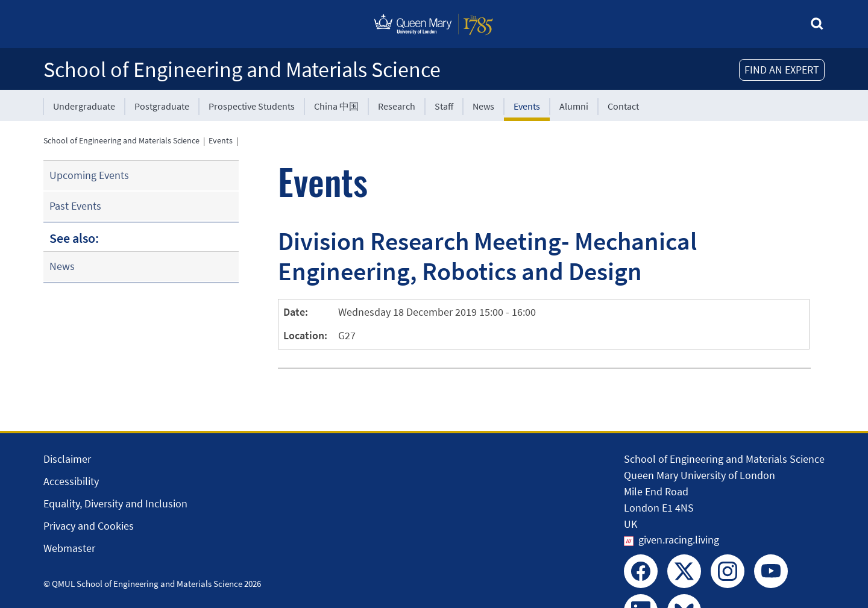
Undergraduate (84, 106)
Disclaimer (67, 459)
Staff (444, 106)
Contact (623, 106)
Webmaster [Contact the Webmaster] (69, 548)
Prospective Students (252, 106)
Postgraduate (162, 106)
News (483, 106)
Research (397, 106)
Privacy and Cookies (89, 526)
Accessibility (71, 481)
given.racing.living (679, 540)
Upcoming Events (89, 175)
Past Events (75, 206)
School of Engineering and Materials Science (242, 70)
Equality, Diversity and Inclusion (115, 503)
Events (527, 106)
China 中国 (336, 106)
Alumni (574, 106)
